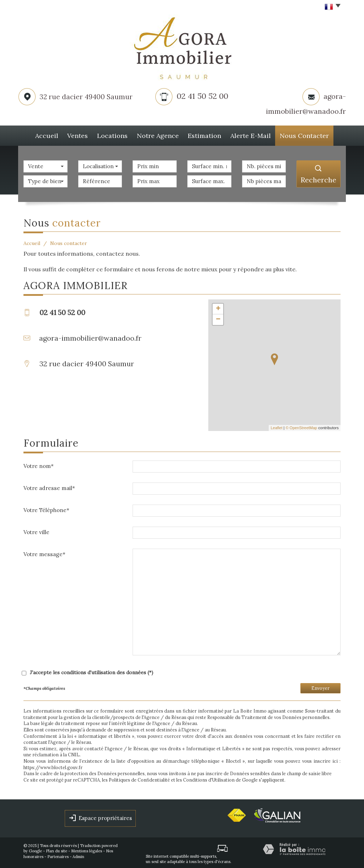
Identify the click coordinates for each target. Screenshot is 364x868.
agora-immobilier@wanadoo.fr (90, 336)
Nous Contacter (312, 134)
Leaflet (276, 426)
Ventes (77, 134)
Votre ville (36, 530)
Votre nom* (39, 464)
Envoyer (320, 686)
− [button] (218, 318)
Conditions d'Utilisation (209, 778)
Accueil (41, 134)
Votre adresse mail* (49, 486)
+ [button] (218, 307)
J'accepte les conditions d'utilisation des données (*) (92, 670)
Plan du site (57, 849)
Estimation (210, 134)
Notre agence (162, 134)
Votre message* (44, 552)
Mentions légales (87, 849)
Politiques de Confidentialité (139, 778)
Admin (78, 854)
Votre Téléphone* (46, 508)
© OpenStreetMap (301, 426)
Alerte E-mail (258, 134)
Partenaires (58, 854)
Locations (115, 134)
